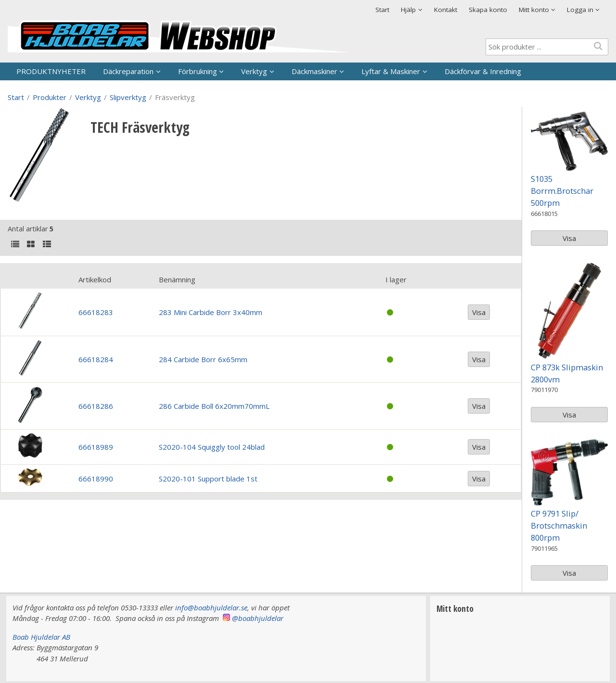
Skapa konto (488, 10)
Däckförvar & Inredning (483, 71)
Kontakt (446, 10)
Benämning (177, 279)
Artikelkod (95, 279)
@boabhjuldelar (258, 618)
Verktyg (254, 71)
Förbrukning (198, 71)
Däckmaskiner (314, 71)
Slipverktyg (128, 97)
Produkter (50, 97)
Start (382, 10)
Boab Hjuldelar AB (41, 637)
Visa (479, 312)
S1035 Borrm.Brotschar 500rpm (562, 191)
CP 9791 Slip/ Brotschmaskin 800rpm (559, 525)
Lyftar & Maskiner (391, 71)
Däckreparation (128, 71)
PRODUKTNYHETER (51, 71)
